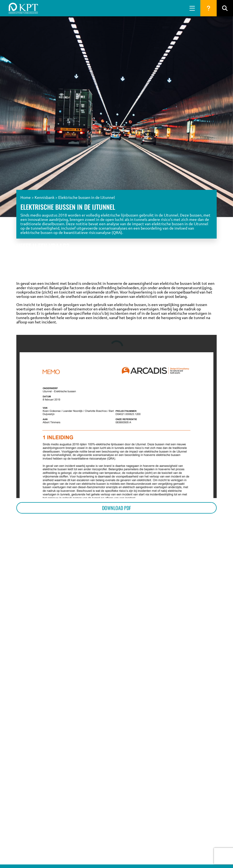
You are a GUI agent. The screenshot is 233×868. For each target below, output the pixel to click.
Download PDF (116, 508)
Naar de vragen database (192, 267)
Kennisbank (45, 197)
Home (26, 197)
